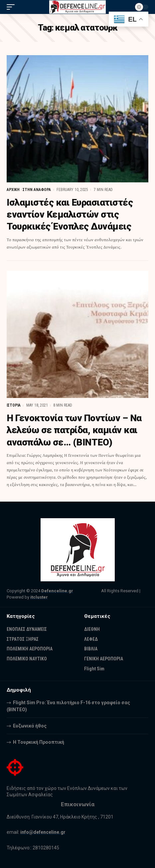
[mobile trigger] (12, 7)
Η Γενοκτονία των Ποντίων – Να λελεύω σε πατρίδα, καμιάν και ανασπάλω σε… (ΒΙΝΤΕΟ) (74, 430)
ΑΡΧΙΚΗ (13, 190)
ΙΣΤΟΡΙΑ (14, 405)
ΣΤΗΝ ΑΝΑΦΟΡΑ (37, 190)
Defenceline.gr (57, 591)
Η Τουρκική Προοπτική (39, 742)
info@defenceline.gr (43, 832)
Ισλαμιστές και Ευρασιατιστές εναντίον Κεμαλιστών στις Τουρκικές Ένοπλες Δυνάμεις (70, 215)
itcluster (39, 597)
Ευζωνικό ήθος (30, 726)
